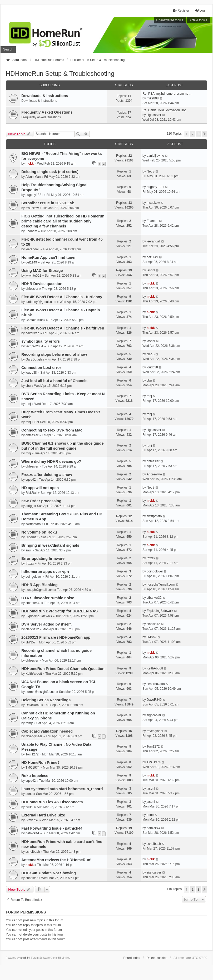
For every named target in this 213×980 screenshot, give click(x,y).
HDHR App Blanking (39, 585)
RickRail (31, 493)
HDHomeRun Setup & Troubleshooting (60, 73)
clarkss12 (32, 629)
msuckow (32, 208)
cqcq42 (31, 480)
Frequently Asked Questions (47, 112)
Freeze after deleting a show (47, 475)
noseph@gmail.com (39, 590)
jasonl (151, 270)
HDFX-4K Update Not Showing (49, 873)
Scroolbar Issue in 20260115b (48, 203)
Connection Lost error (41, 368)
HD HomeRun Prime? (41, 763)
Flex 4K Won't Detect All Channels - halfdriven (63, 328)
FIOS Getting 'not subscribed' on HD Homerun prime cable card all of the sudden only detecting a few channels (63, 221)
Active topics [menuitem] (198, 20)
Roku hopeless (35, 776)
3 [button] (198, 134)
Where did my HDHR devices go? (51, 461)
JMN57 (31, 642)
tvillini (29, 807)
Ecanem (31, 231)
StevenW (32, 820)
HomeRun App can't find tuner (49, 257)
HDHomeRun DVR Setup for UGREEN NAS (60, 611)
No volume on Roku (39, 532)
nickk (30, 164)
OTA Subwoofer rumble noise (48, 598)
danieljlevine (155, 156)
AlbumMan (33, 177)
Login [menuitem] (201, 10)
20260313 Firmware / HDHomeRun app (56, 637)
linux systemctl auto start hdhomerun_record (62, 789)
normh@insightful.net (41, 692)
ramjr (29, 723)
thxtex (30, 563)
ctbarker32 (33, 603)
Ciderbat (31, 537)
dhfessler (32, 289)
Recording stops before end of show (54, 354)
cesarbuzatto (156, 684)
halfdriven (32, 333)
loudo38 (31, 373)
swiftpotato (33, 524)
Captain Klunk (35, 320)
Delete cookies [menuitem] (157, 958)
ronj (28, 404)
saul (28, 550)
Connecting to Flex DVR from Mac (52, 430)
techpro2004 (34, 346)
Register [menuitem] (181, 10)
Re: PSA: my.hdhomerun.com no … (167, 94)
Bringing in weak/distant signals (50, 545)
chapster (32, 878)
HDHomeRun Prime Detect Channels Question (63, 669)
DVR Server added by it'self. (46, 624)
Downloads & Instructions (45, 96)
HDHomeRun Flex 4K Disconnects (52, 802)
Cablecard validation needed (47, 731)
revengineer (34, 736)
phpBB (24, 958)
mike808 (153, 98)
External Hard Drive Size (43, 815)
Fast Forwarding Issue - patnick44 (52, 828)
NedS (151, 171)
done (29, 794)
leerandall (32, 249)
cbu (28, 386)
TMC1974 (33, 768)
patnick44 (32, 833)
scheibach (33, 852)
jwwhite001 (33, 276)
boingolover (34, 577)
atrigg (29, 506)
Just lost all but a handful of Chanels (54, 381)
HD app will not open (40, 488)
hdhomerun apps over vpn (45, 572)
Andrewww (154, 474)
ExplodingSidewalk (39, 616)
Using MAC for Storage (42, 271)
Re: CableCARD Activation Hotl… (166, 110)
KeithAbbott (34, 674)
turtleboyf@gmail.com (41, 302)
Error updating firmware (43, 558)
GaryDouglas (35, 359)
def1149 (31, 262)
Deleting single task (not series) (50, 172)
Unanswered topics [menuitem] (170, 20)
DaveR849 (33, 705)
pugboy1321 (34, 195)
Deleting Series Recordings (46, 700)
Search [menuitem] (8, 49)
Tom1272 (32, 754)
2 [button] (192, 134)
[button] (205, 134)
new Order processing (41, 501)
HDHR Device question (42, 284)
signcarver (154, 115)
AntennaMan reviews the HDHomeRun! (56, 860)
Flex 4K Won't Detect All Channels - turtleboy (62, 297)
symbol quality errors (41, 341)
